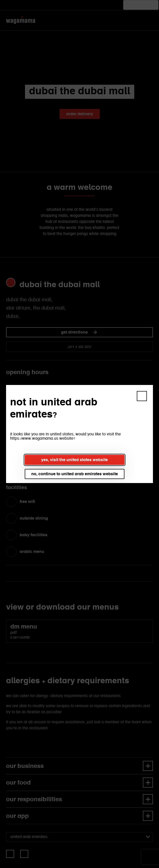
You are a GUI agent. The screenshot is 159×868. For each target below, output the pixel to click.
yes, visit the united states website (74, 460)
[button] (142, 396)
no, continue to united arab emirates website (75, 474)
